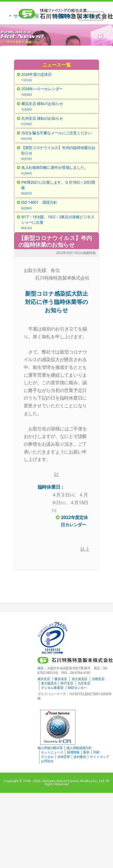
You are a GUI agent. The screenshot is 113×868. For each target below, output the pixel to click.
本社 (41, 668)
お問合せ (47, 761)
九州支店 (84, 683)
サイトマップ (99, 757)
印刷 (96, 752)
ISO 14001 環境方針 (58, 205)
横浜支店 (61, 679)
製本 (86, 752)
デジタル (47, 757)
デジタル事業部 (52, 688)
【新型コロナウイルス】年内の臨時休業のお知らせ (55, 241)
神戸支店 (67, 683)
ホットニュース (52, 752)
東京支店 (44, 679)
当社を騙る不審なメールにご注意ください (58, 135)
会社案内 (80, 757)
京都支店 (98, 679)
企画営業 (64, 757)
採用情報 (73, 752)
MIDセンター (77, 688)
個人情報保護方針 (79, 748)
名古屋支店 (80, 679)
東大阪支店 (49, 683)
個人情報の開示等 (50, 748)
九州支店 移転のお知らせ (58, 121)
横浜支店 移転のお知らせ (58, 106)
